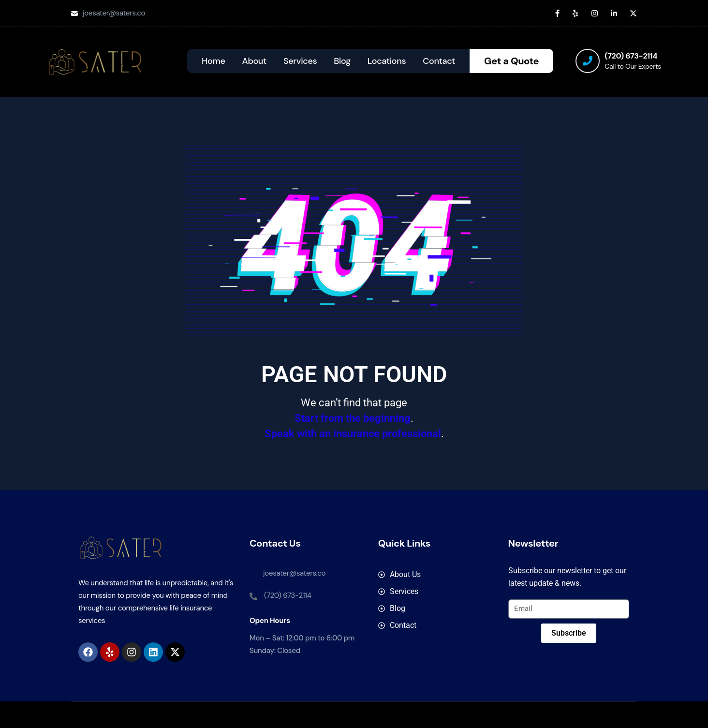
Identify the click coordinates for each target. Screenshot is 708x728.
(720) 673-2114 (631, 56)
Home (214, 61)
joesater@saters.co (114, 13)
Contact (439, 61)
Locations (387, 61)
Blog (342, 61)
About (254, 61)
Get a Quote (511, 61)
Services (300, 61)
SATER (396, 715)
